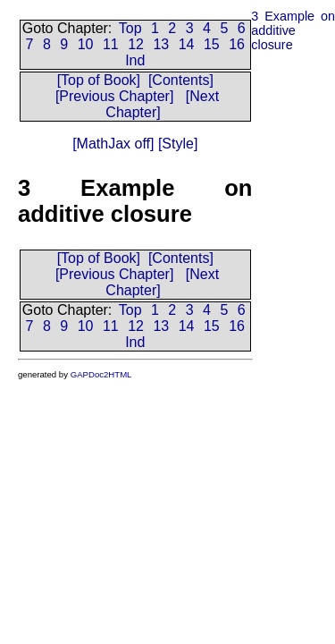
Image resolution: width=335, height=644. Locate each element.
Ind (135, 60)
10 (86, 44)
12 (136, 44)
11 (111, 44)
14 (187, 44)
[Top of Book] (99, 80)
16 (237, 44)
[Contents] (181, 80)
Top (130, 28)
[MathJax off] (113, 144)
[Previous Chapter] (115, 96)
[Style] (176, 144)
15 (212, 44)
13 (161, 44)
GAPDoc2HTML (101, 374)
